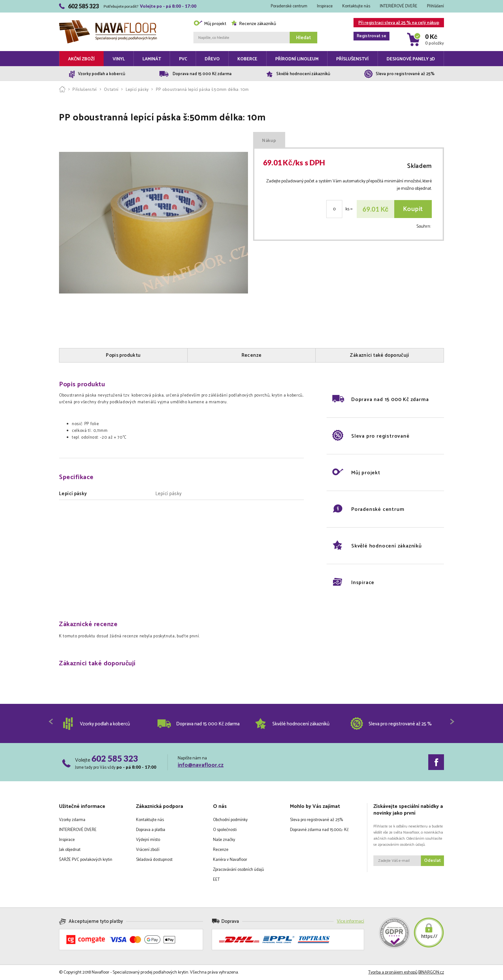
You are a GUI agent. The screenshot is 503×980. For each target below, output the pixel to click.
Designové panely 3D (411, 59)
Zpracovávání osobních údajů (239, 870)
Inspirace (325, 6)
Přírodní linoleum (297, 59)
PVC (183, 59)
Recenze (221, 850)
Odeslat (432, 861)
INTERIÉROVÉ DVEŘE (399, 6)
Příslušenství (352, 59)
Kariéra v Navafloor (230, 860)
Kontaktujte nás (356, 6)
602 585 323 (115, 758)
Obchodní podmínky (230, 820)
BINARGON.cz (431, 972)
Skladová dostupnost (154, 860)
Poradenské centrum (289, 6)
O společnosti (225, 830)
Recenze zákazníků (254, 24)
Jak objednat (70, 850)
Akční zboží (81, 59)
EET (216, 880)
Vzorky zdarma (72, 820)
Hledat (303, 38)
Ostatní (111, 90)
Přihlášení (435, 6)
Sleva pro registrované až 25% (316, 820)
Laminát (152, 59)
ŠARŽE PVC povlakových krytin (86, 860)
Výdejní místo (148, 840)
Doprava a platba (151, 830)
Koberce (247, 59)
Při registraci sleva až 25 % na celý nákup (396, 23)
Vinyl (119, 59)
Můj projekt (210, 24)
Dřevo (212, 59)
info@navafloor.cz (201, 765)
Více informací (350, 921)
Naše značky (224, 840)
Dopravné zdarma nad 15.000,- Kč (319, 830)
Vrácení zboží (148, 850)
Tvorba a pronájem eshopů (393, 972)
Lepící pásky (137, 90)
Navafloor (108, 23)
